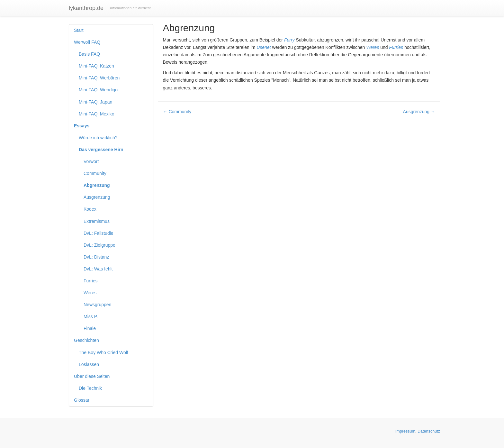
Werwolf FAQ (87, 42)
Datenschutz (429, 431)
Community (95, 173)
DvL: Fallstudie (99, 233)
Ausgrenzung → (419, 112)
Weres (90, 293)
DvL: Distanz (96, 257)
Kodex (90, 209)
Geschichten (86, 340)
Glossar (82, 400)
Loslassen (89, 364)
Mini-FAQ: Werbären (99, 78)
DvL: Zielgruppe (99, 245)
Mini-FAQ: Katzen (96, 66)
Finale (90, 328)
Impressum (405, 431)
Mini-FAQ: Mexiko (96, 114)
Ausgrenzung (97, 197)
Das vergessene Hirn (101, 150)
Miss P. (91, 316)
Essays (82, 126)
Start (79, 30)
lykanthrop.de (86, 8)
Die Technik (90, 388)
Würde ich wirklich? (98, 138)
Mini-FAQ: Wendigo (98, 90)
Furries (91, 281)
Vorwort (91, 161)
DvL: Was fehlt (98, 269)
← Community (177, 112)
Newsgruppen (97, 305)
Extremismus (97, 221)
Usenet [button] (264, 47)
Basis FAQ (89, 54)
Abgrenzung (97, 185)
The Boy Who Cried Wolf (104, 352)
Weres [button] (373, 47)
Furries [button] (396, 47)
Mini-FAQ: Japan (95, 102)
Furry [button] (289, 40)
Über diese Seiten (92, 376)
